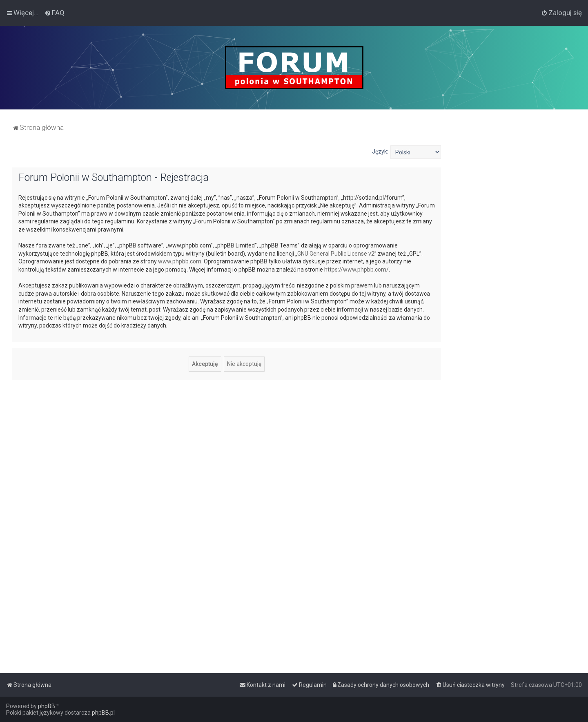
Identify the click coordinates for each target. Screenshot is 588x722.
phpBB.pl (103, 713)
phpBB (47, 706)
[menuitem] (55, 13)
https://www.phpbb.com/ (356, 270)
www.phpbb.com (180, 261)
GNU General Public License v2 (336, 254)
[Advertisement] (514, 268)
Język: (380, 152)
